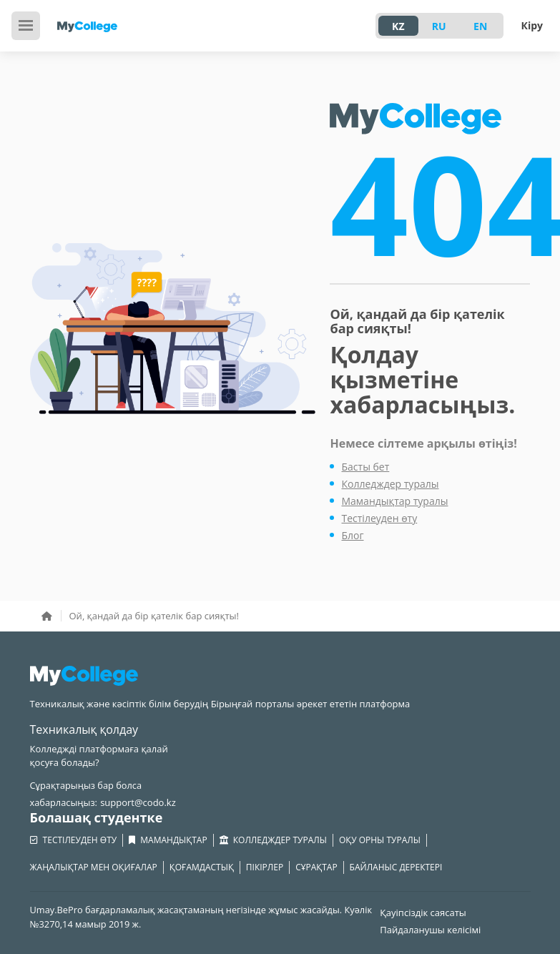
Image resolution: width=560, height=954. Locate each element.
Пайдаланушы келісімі (430, 930)
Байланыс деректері (396, 867)
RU (439, 26)
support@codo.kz (138, 802)
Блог (352, 535)
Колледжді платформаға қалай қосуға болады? (99, 756)
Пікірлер (265, 867)
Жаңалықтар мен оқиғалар (94, 867)
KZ (398, 26)
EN (480, 26)
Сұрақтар (316, 867)
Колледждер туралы (390, 484)
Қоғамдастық (202, 867)
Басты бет (365, 467)
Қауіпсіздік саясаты (423, 913)
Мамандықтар (168, 840)
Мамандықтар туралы (394, 501)
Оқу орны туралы (380, 840)
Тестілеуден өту (379, 518)
